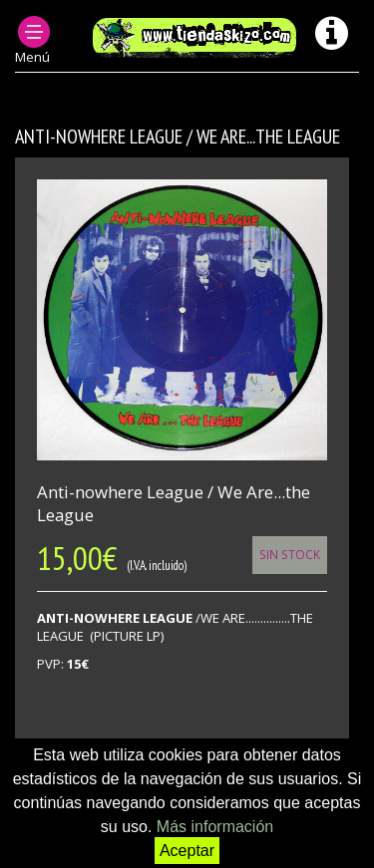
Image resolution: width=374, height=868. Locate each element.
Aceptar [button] (187, 851)
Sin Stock (290, 554)
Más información (215, 827)
